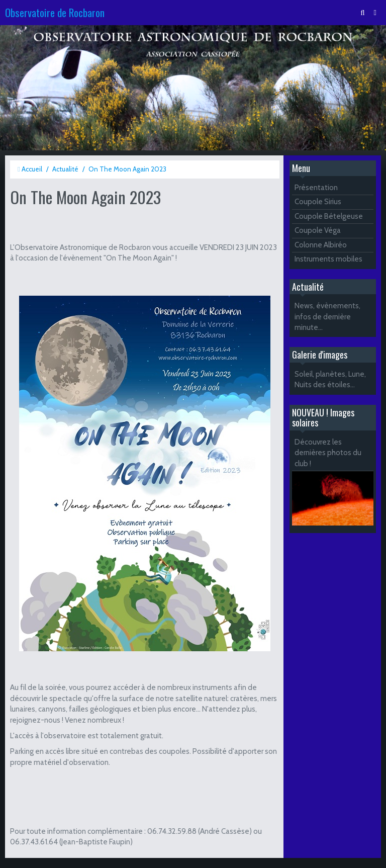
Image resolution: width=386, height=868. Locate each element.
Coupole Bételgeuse (329, 216)
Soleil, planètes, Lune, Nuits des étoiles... (330, 379)
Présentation (316, 188)
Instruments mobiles (328, 259)
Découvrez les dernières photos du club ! (328, 453)
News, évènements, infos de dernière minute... (327, 317)
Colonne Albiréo (321, 245)
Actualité (65, 169)
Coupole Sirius (318, 202)
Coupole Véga (318, 230)
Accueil (32, 169)
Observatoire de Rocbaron (55, 12)
